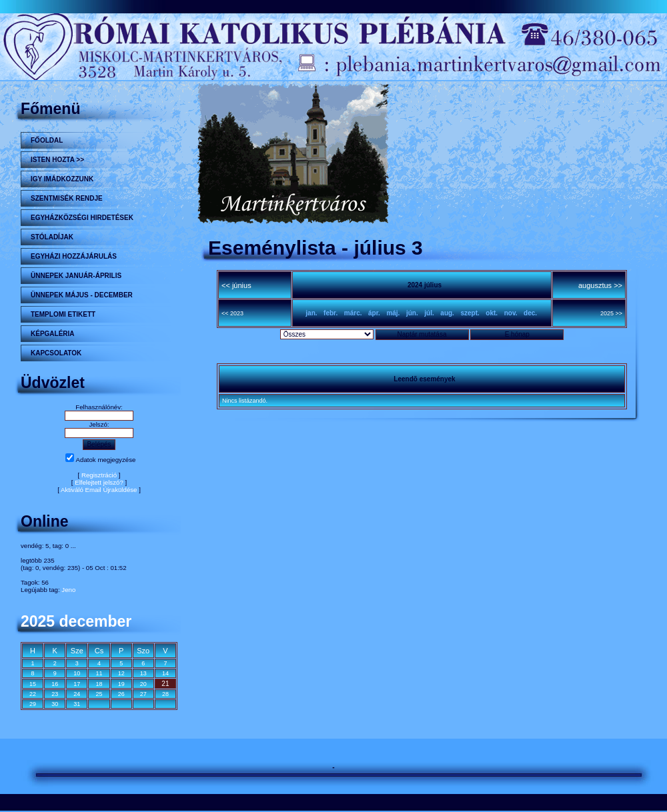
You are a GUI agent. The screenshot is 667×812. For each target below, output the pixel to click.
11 (99, 673)
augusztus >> (600, 285)
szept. (470, 313)
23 (55, 694)
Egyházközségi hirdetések (82, 218)
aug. (447, 313)
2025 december (76, 621)
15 (33, 684)
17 (77, 684)
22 (33, 694)
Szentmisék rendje (67, 198)
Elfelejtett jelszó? (99, 482)
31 (77, 704)
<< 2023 (232, 313)
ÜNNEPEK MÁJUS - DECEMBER (82, 295)
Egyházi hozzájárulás (74, 256)
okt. (492, 313)
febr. (330, 313)
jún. (412, 313)
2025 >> (611, 313)
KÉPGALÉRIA (53, 334)
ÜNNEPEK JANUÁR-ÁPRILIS (76, 276)
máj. (393, 313)
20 (143, 684)
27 (143, 694)
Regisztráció (99, 475)
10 (77, 673)
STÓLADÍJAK (52, 237)
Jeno (68, 590)
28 (165, 694)
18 (99, 684)
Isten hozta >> (57, 160)
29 (33, 704)
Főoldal (47, 140)
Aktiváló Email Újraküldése (99, 490)
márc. (353, 313)
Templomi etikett (63, 314)
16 (55, 684)
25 (99, 694)
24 (77, 694)
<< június (236, 285)
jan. (311, 313)
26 (121, 694)
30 (55, 704)
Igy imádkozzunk (62, 179)
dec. (530, 313)
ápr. (374, 313)
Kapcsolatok (56, 353)
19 (121, 684)
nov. (511, 313)
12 (121, 673)
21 (165, 684)
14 (165, 673)
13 (143, 673)
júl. (429, 313)
